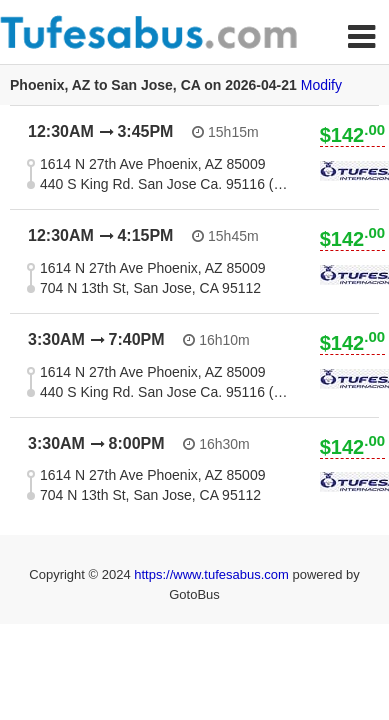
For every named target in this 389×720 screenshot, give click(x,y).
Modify (321, 85)
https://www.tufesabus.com (213, 574)
